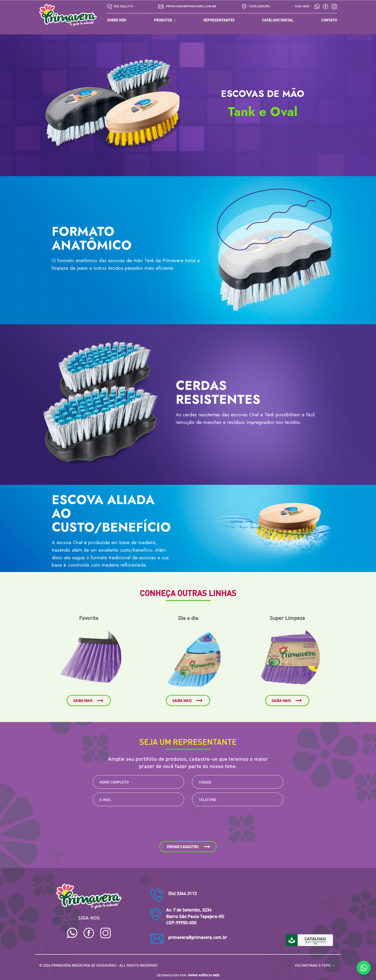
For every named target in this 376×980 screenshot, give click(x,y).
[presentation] (188, 826)
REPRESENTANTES (219, 20)
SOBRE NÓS (117, 20)
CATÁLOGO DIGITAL (278, 20)
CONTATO (329, 20)
